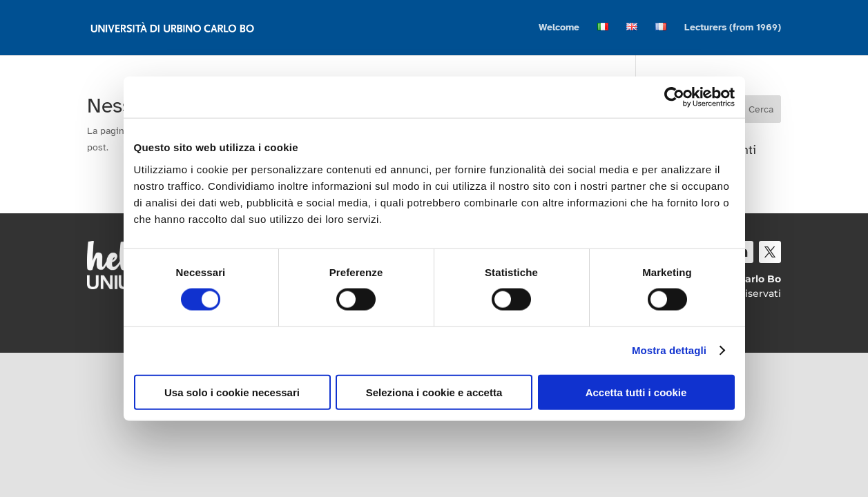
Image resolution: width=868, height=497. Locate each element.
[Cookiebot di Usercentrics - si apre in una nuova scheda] (674, 97)
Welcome (559, 28)
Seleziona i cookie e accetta (434, 392)
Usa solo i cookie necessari (232, 392)
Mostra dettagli (669, 350)
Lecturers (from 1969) (733, 28)
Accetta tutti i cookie (636, 392)
